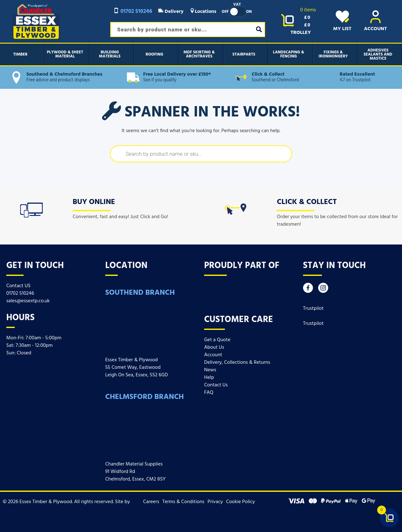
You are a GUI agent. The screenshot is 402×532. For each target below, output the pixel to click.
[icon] (31, 209)
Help (209, 378)
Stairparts (244, 54)
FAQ (209, 393)
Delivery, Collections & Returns (237, 363)
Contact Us (216, 385)
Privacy (215, 502)
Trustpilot (313, 309)
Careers (151, 502)
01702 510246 (133, 11)
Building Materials (110, 54)
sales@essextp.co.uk (28, 301)
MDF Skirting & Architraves (199, 54)
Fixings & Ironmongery (333, 54)
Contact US (18, 286)
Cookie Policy (241, 502)
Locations (203, 12)
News (210, 370)
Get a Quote (217, 340)
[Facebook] (308, 290)
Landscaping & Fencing (288, 54)
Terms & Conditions (183, 502)
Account (213, 355)
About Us (214, 347)
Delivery (171, 12)
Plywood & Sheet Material (65, 54)
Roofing (155, 54)
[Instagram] (323, 290)
